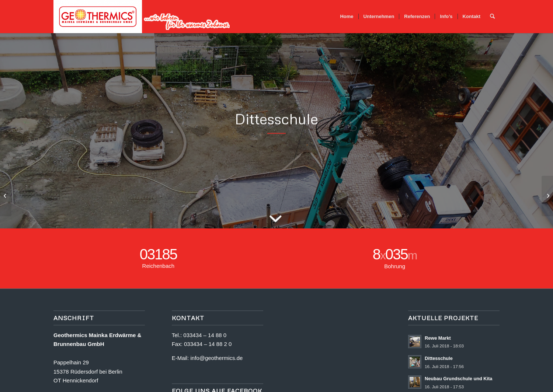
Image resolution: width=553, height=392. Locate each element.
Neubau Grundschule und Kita (458, 379)
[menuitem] (347, 17)
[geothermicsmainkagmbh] (142, 17)
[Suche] (492, 17)
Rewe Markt (438, 338)
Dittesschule (439, 358)
